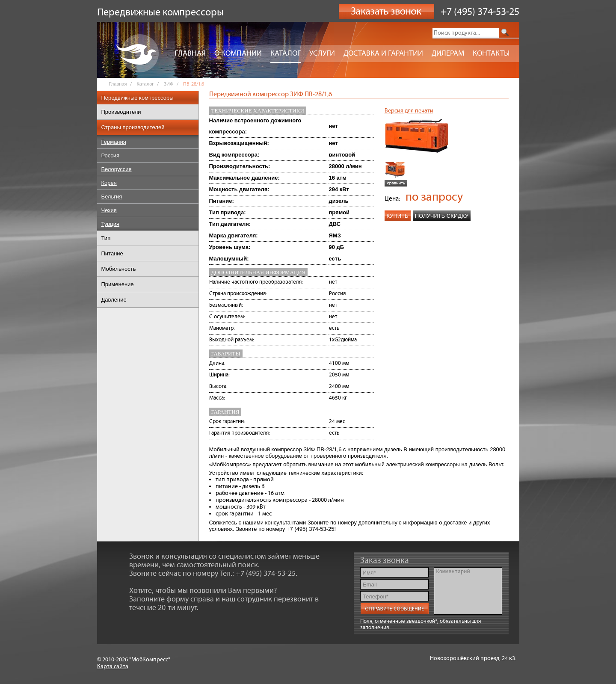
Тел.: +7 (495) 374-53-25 (258, 574)
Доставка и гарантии (383, 53)
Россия (111, 155)
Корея (109, 183)
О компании (238, 53)
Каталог (286, 53)
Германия (114, 142)
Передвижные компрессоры (138, 98)
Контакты (491, 53)
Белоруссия (117, 169)
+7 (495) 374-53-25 (480, 12)
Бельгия (112, 197)
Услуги (322, 53)
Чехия (109, 210)
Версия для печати (409, 111)
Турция (111, 224)
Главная (190, 53)
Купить (398, 216)
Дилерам (448, 53)
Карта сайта (113, 666)
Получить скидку (442, 216)
